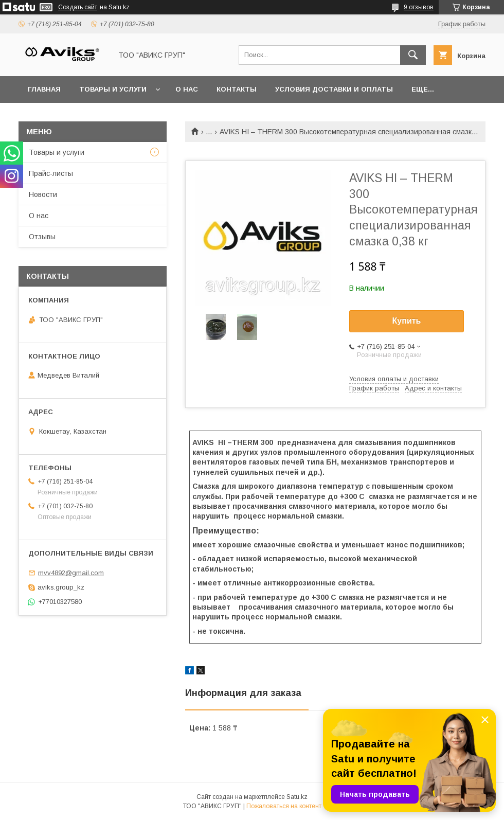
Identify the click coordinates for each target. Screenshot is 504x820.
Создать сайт (78, 7)
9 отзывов (419, 7)
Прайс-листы (51, 173)
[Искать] (413, 55)
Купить (407, 321)
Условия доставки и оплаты (334, 89)
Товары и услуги (113, 89)
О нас (187, 89)
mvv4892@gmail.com (71, 573)
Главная (44, 89)
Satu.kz (297, 797)
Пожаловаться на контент (284, 806)
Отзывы (42, 237)
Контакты (237, 89)
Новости (43, 194)
